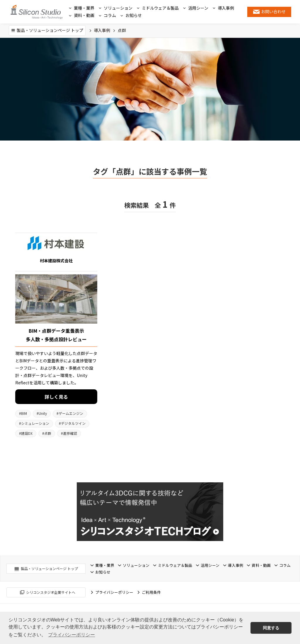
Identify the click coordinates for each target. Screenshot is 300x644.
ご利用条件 (151, 591)
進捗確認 (69, 433)
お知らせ (134, 15)
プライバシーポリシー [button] (71, 635)
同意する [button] (271, 628)
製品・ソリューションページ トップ (50, 30)
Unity (42, 413)
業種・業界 (84, 8)
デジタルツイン (72, 423)
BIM (23, 413)
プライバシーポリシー (114, 591)
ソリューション (118, 8)
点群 (47, 433)
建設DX (26, 433)
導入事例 (226, 8)
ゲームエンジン (70, 413)
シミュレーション (34, 423)
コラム (110, 15)
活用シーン (198, 8)
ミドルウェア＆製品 (160, 8)
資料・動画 (84, 15)
